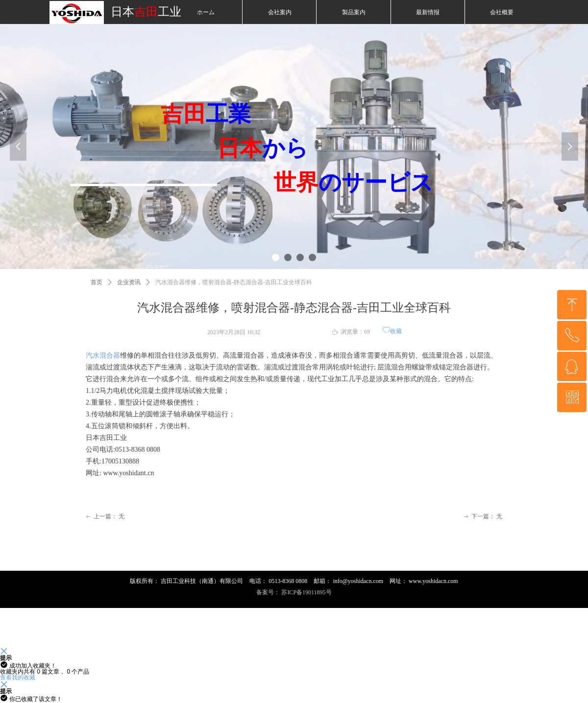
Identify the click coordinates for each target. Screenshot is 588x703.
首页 (97, 282)
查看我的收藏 (18, 677)
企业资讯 (129, 282)
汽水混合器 (103, 355)
